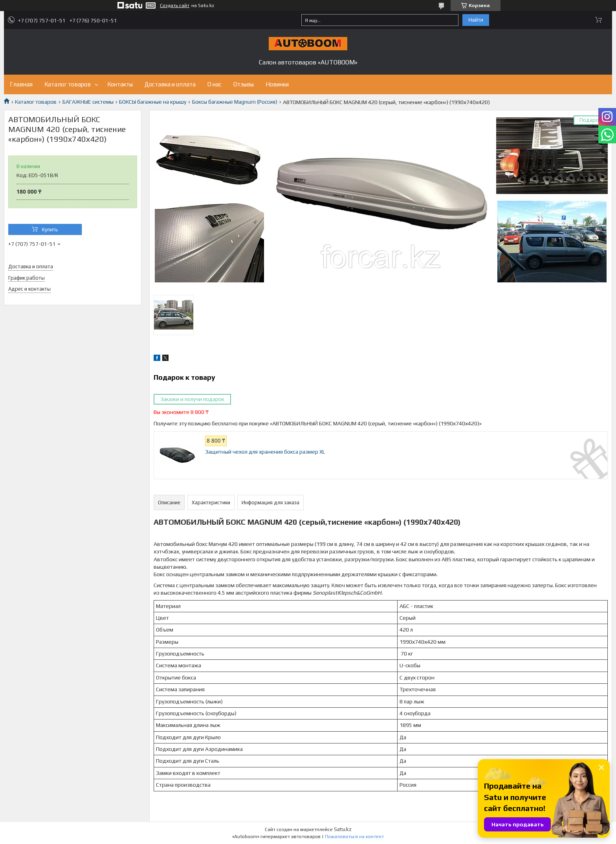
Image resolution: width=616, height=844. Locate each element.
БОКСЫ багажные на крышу (153, 102)
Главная (21, 84)
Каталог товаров (68, 84)
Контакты (120, 84)
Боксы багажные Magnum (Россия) (235, 102)
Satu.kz (343, 829)
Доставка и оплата (170, 84)
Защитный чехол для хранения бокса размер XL (265, 452)
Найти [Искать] (476, 20)
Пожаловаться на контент (354, 837)
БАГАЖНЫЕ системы (88, 102)
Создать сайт (175, 5)
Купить (50, 230)
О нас (214, 84)
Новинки (277, 84)
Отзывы (244, 84)
